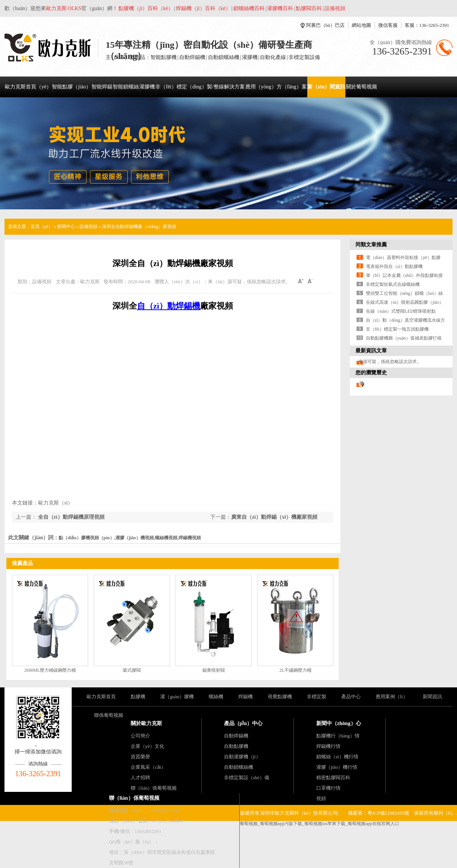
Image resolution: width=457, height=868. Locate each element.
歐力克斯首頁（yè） (28, 87)
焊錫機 (245, 697)
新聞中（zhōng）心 (339, 723)
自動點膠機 (236, 746)
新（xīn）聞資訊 (327, 87)
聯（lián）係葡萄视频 (154, 788)
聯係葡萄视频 (109, 715)
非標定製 (317, 697)
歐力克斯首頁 (101, 697)
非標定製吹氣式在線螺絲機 (393, 284)
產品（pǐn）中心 (243, 723)
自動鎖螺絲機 (239, 767)
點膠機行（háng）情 (338, 736)
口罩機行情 (328, 788)
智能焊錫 (102, 87)
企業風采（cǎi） (148, 767)
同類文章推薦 (371, 245)
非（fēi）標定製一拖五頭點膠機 (397, 329)
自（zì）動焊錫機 (169, 306)
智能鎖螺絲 (126, 87)
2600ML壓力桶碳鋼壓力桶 (50, 670)
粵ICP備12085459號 (388, 813)
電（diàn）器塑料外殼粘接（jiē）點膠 (403, 257)
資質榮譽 (140, 757)
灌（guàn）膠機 (177, 697)
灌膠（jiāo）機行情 (337, 767)
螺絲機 (216, 697)
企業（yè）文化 (147, 746)
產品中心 (351, 697)
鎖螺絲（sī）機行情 (337, 757)
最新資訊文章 (371, 351)
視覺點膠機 (280, 697)
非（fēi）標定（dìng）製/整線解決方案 (200, 87)
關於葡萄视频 (361, 87)
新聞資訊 (432, 697)
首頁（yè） (42, 227)
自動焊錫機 (236, 736)
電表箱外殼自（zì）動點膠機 (394, 266)
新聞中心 (66, 227)
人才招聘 (140, 778)
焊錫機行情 (328, 746)
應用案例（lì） (391, 697)
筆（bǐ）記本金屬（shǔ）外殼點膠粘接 (405, 275)
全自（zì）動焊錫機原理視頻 (71, 517)
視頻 (321, 798)
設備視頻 (88, 227)
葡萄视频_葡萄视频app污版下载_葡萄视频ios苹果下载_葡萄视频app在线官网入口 (319, 824)
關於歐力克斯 (146, 723)
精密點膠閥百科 (333, 778)
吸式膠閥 (132, 670)
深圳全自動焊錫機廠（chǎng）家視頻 (139, 227)
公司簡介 (140, 736)
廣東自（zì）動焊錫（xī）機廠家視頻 (274, 517)
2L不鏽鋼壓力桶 (295, 670)
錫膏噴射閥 (214, 670)
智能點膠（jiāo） (71, 87)
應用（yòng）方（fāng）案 (276, 87)
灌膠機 (147, 87)
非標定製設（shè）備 (247, 778)
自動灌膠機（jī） (242, 757)
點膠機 (138, 697)
